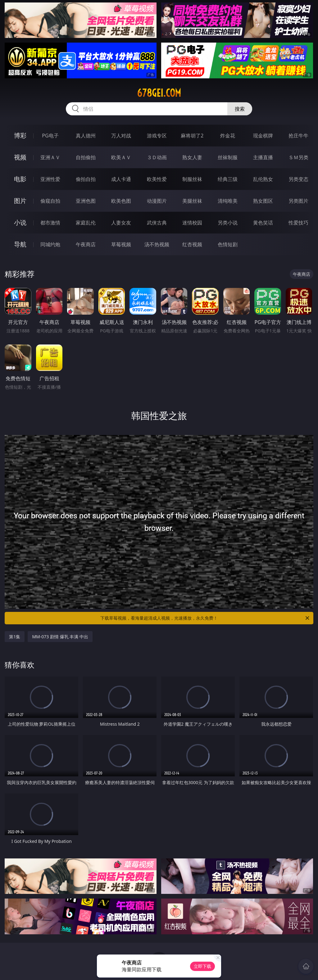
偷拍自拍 (86, 179)
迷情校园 (192, 223)
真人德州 (86, 136)
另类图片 (298, 201)
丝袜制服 (228, 157)
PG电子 (50, 136)
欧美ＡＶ (121, 157)
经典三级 (228, 179)
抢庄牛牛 (298, 136)
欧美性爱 (157, 179)
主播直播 (263, 157)
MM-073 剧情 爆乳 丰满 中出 (60, 637)
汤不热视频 (157, 244)
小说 (20, 222)
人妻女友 (121, 223)
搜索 (240, 109)
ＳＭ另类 (298, 157)
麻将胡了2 (192, 136)
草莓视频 (121, 244)
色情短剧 (228, 244)
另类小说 (228, 223)
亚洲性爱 (50, 179)
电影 (20, 179)
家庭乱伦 (86, 223)
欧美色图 (121, 201)
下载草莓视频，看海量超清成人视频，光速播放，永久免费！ (205, 618)
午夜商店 (86, 244)
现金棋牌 (263, 136)
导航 (20, 244)
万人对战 (121, 136)
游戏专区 (157, 136)
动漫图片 (157, 201)
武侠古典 (157, 223)
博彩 (20, 135)
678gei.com (159, 93)
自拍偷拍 (86, 157)
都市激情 (50, 223)
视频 (20, 157)
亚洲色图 (86, 201)
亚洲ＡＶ (50, 157)
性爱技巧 (298, 223)
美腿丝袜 (192, 201)
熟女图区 (263, 201)
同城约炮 (50, 244)
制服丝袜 (192, 179)
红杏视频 (192, 244)
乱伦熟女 (263, 179)
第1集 (15, 637)
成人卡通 (121, 179)
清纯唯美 (228, 201)
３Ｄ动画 (157, 157)
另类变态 (298, 179)
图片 (20, 201)
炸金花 (228, 136)
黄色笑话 (263, 223)
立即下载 (202, 966)
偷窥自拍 (50, 201)
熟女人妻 (192, 157)
